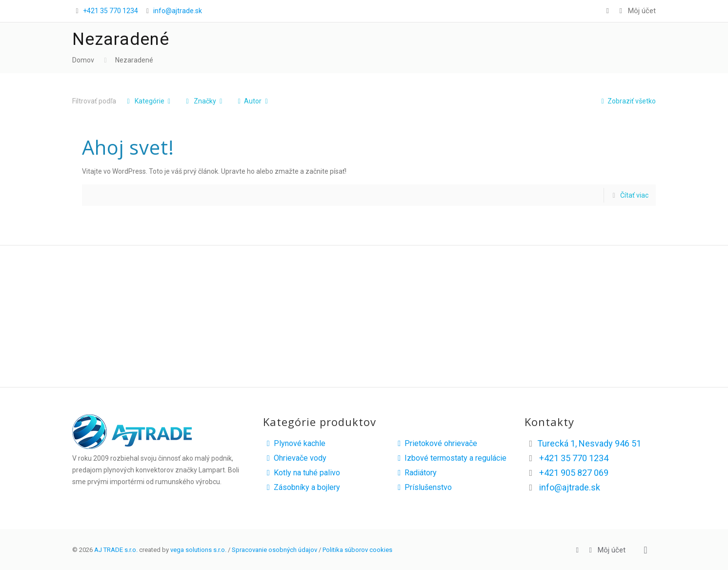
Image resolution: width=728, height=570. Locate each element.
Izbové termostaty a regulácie (450, 458)
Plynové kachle (294, 443)
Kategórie (149, 101)
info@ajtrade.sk (178, 11)
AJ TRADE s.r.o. (116, 550)
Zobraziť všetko (627, 101)
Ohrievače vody (295, 458)
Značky (204, 101)
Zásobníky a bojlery (302, 487)
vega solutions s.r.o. (198, 550)
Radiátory (415, 473)
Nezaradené (134, 60)
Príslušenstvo (423, 487)
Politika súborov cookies (357, 550)
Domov (83, 60)
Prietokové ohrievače (435, 443)
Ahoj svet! (128, 147)
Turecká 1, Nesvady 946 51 (589, 443)
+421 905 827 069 (574, 473)
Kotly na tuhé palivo (302, 473)
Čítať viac (634, 195)
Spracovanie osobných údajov (274, 550)
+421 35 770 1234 (111, 11)
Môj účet (636, 11)
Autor (253, 101)
